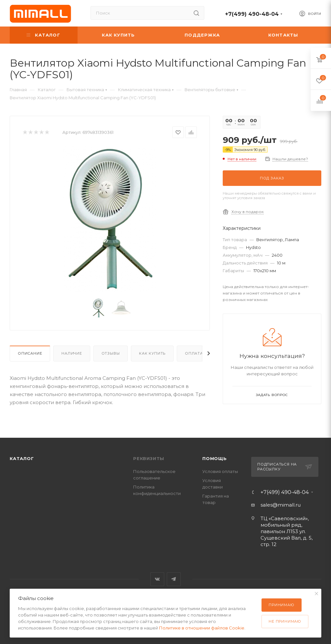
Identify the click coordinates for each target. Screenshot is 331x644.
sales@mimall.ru (281, 505)
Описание (30, 353)
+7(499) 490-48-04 (252, 14)
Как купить (152, 353)
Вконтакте (157, 579)
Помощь (215, 458)
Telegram (174, 579)
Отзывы (111, 353)
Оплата (194, 353)
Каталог (22, 458)
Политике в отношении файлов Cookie (202, 628)
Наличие (72, 353)
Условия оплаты (220, 471)
